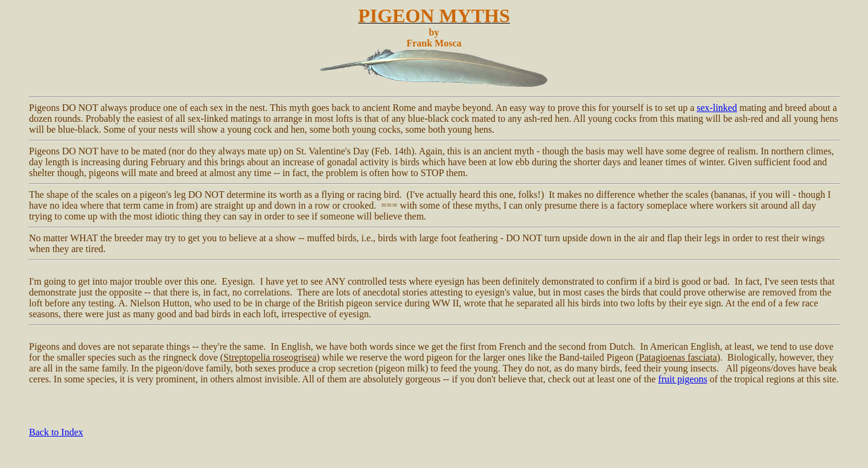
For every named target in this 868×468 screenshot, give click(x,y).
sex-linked (717, 108)
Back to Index (56, 432)
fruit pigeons (682, 379)
